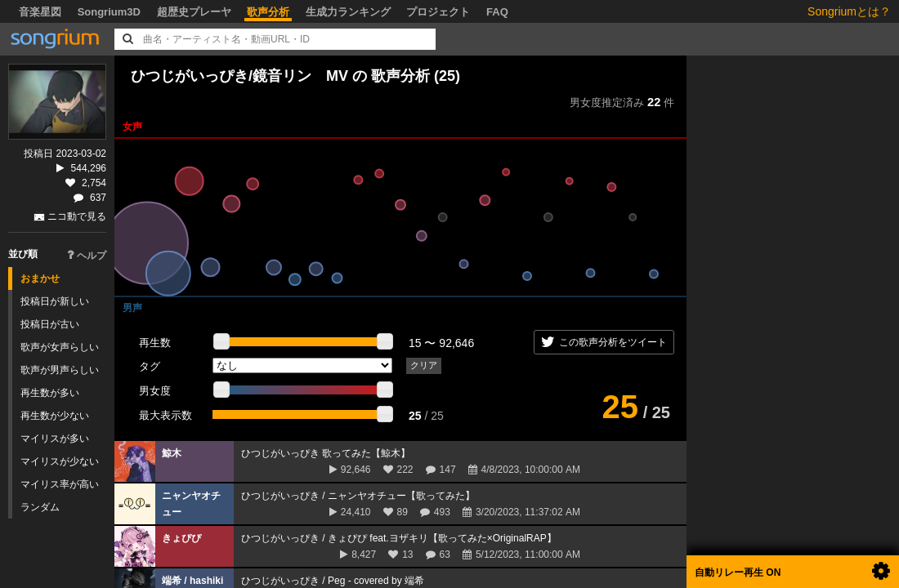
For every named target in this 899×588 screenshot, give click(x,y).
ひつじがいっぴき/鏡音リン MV (239, 76)
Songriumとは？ (849, 11)
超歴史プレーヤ (194, 12)
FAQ (497, 12)
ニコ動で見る (77, 216)
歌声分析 (268, 12)
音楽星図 (40, 12)
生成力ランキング (348, 12)
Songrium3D (109, 12)
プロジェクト (438, 12)
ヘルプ (87, 256)
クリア (424, 365)
